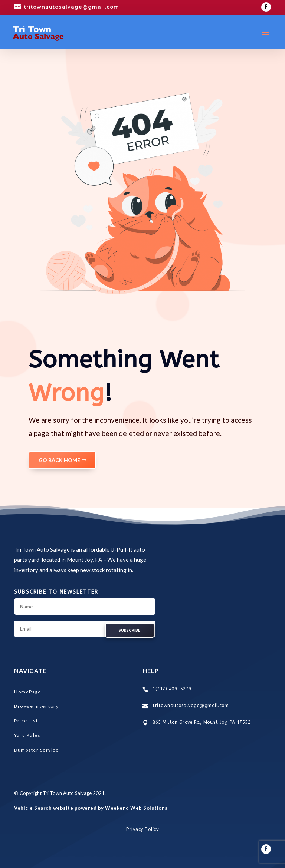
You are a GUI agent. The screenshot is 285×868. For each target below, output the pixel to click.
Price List (26, 721)
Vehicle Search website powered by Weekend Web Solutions (91, 808)
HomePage (27, 692)
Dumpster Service (36, 750)
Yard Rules (27, 735)
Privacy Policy (142, 829)
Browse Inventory (36, 706)
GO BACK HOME (59, 460)
